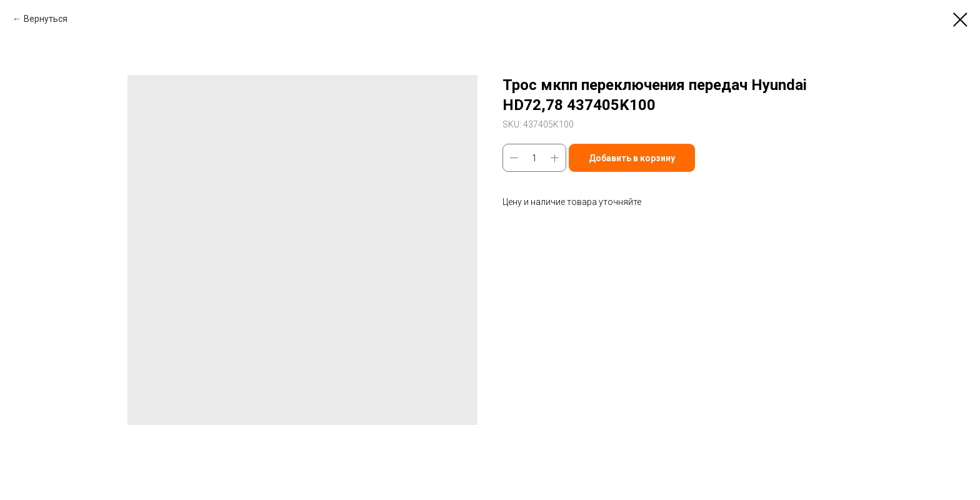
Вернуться (46, 19)
